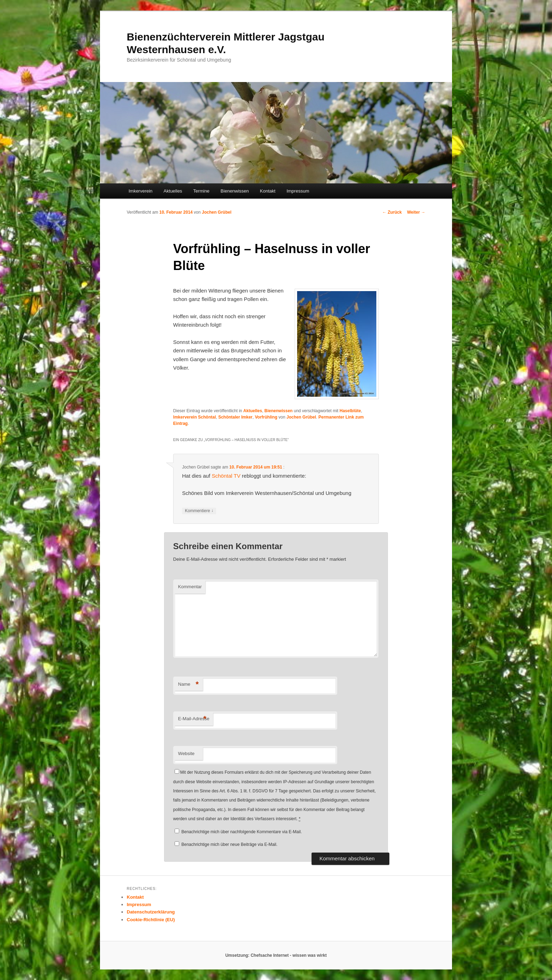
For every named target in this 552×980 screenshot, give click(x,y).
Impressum (298, 191)
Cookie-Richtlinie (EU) (151, 920)
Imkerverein (140, 191)
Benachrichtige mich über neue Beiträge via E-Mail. (229, 844)
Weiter (416, 212)
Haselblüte (350, 411)
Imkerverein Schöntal (195, 417)
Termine (201, 191)
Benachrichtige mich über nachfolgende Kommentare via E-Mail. (241, 832)
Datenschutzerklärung (151, 912)
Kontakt (268, 191)
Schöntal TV (226, 476)
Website (186, 753)
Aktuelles (173, 191)
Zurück (392, 212)
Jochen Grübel (217, 212)
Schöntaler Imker (235, 417)
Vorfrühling (266, 417)
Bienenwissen (235, 191)
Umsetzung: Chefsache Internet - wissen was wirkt (276, 955)
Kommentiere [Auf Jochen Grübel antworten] (199, 511)
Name (189, 684)
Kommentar (190, 587)
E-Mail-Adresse (194, 719)
